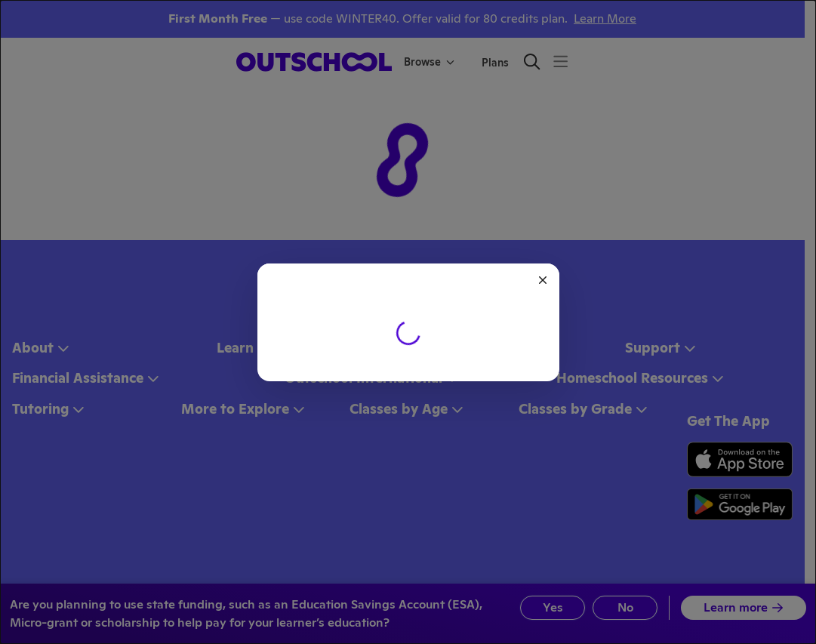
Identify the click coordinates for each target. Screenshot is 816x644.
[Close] (543, 280)
